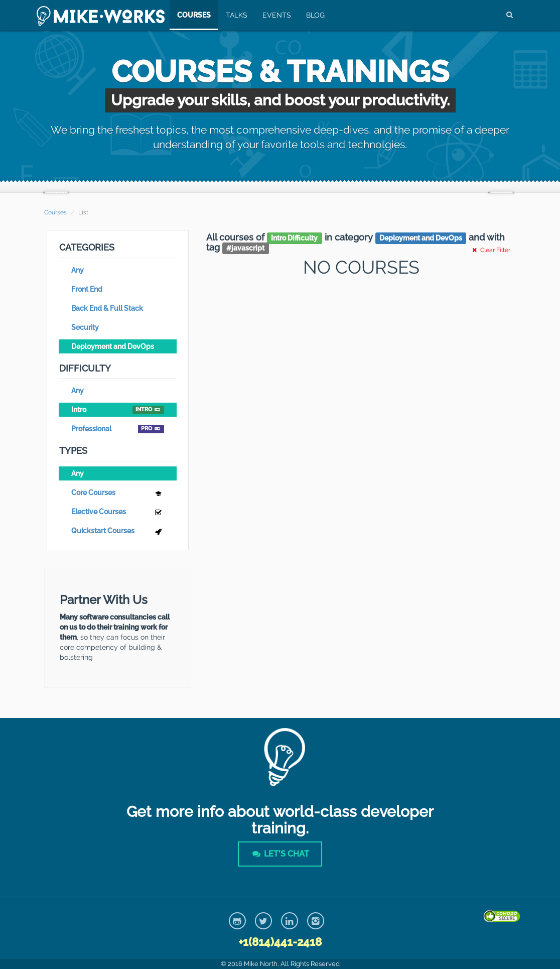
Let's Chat (280, 854)
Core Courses (118, 494)
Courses (194, 15)
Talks (237, 15)
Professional (118, 429)
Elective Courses (118, 513)
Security (85, 327)
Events (277, 15)
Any (78, 270)
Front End (87, 289)
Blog (315, 15)
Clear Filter (490, 250)
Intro (118, 410)
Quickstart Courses (118, 532)
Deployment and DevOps (113, 346)
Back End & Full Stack (107, 308)
